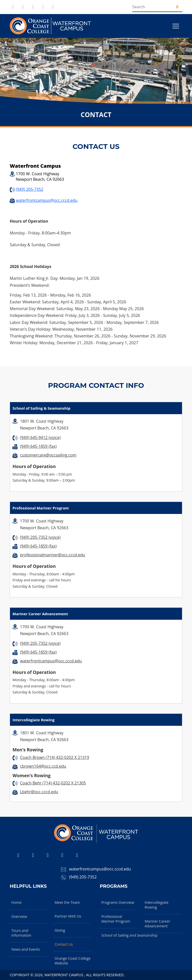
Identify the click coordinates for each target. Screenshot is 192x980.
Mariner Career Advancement (157, 924)
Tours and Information (21, 933)
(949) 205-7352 (29, 189)
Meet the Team (67, 902)
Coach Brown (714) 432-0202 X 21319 (55, 757)
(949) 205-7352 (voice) (40, 537)
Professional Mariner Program (116, 919)
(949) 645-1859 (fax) (38, 446)
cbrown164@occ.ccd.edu (43, 766)
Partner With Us (68, 916)
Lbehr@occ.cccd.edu (39, 792)
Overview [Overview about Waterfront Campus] (19, 916)
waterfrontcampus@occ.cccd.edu (47, 200)
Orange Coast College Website (72, 961)
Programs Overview (118, 902)
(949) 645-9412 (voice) (40, 437)
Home (16, 902)
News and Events (25, 949)
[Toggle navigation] (176, 26)
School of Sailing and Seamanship (129, 935)
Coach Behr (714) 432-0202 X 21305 (53, 783)
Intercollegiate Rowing (156, 905)
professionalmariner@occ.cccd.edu (53, 555)
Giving (60, 930)
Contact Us (64, 944)
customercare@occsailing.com (48, 455)
